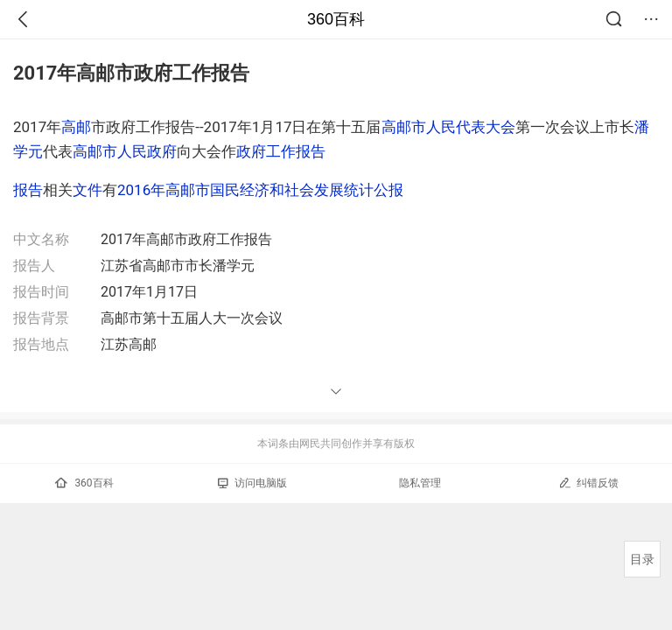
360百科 (336, 19)
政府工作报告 (281, 151)
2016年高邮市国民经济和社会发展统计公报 (260, 190)
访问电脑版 (252, 483)
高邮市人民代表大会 (448, 127)
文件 (87, 190)
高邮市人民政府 (125, 151)
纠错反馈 (588, 483)
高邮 (76, 127)
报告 (28, 190)
